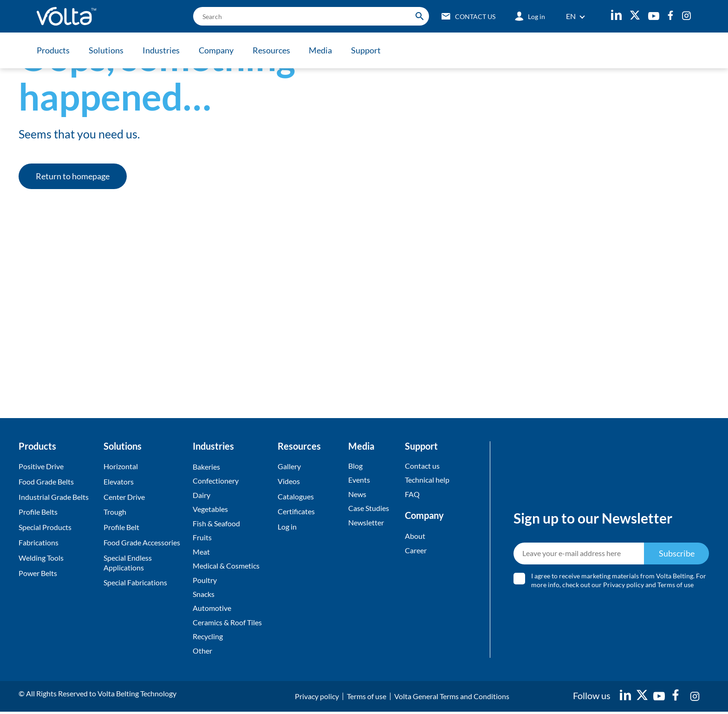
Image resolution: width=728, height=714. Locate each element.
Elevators (119, 481)
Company (218, 50)
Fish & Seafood (216, 524)
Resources (273, 50)
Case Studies (369, 508)
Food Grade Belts (46, 481)
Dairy (201, 495)
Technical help (427, 480)
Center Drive (124, 497)
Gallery (289, 466)
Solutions (107, 50)
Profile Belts (38, 512)
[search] (309, 16)
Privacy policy (624, 586)
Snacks (204, 595)
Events (359, 480)
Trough (115, 512)
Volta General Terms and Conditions (452, 698)
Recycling (208, 639)
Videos (289, 481)
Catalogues (296, 497)
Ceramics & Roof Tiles (227, 624)
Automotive (212, 610)
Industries (162, 50)
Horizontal (121, 466)
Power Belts (38, 573)
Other (202, 652)
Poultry (205, 581)
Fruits (202, 538)
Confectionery (216, 481)
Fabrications (39, 542)
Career (416, 551)
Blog (355, 466)
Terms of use (676, 586)
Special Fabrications (135, 582)
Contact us (422, 466)
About (415, 536)
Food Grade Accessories (142, 542)
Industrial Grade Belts (54, 497)
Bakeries (206, 467)
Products (53, 50)
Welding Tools (41, 558)
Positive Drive (41, 466)
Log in (287, 527)
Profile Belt (121, 527)
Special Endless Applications (128, 563)
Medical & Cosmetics (226, 567)
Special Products (45, 527)
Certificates (296, 512)
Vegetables (210, 509)
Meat (201, 553)
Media (323, 50)
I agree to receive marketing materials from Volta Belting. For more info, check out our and (619, 582)
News (357, 495)
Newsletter (366, 523)
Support (369, 50)
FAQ (412, 495)
